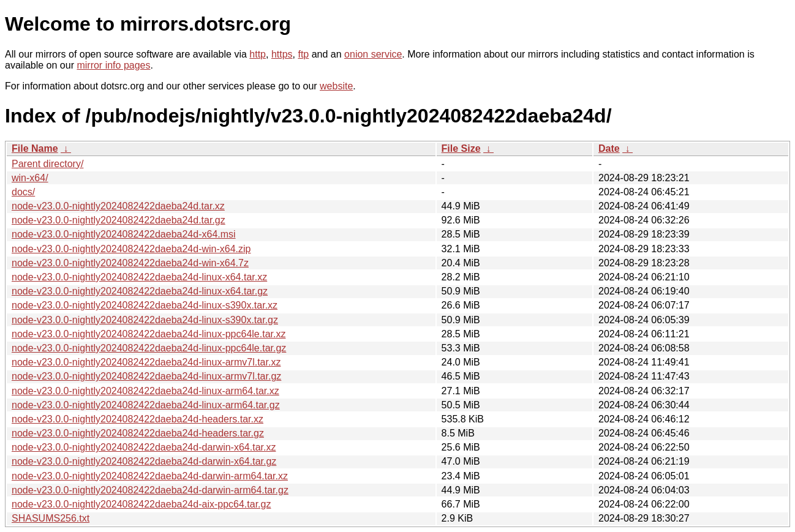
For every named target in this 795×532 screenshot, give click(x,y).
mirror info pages (113, 65)
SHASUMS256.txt (51, 518)
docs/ (23, 192)
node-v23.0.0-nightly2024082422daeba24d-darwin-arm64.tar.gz (150, 490)
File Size (461, 148)
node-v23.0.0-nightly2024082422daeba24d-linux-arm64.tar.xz (145, 391)
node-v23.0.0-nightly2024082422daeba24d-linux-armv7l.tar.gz (146, 376)
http (258, 54)
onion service (373, 54)
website (336, 86)
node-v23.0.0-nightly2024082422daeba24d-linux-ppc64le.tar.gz (149, 348)
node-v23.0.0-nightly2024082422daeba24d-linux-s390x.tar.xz (145, 305)
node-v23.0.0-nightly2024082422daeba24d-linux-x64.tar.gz (140, 291)
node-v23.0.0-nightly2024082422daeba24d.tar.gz (119, 220)
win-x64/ (30, 178)
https (282, 54)
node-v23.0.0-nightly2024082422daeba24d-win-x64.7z (130, 263)
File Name (35, 148)
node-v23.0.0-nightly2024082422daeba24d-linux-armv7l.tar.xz (146, 362)
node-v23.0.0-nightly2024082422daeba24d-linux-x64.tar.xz (139, 277)
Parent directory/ (47, 164)
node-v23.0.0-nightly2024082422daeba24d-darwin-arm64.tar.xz (150, 476)
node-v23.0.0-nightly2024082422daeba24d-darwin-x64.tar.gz (144, 461)
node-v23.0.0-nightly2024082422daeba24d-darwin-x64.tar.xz (144, 447)
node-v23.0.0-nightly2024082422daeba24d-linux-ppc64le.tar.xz (149, 334)
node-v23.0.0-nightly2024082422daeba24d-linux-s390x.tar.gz (145, 320)
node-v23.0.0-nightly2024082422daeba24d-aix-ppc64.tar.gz (141, 504)
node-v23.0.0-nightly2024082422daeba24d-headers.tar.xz (138, 419)
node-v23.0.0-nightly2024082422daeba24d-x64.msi (124, 234)
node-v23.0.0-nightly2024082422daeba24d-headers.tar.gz (138, 433)
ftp (303, 54)
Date (609, 148)
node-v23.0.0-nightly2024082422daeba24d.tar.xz (118, 206)
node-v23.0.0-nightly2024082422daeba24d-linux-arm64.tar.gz (146, 405)
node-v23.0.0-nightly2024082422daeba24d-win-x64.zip (131, 249)
